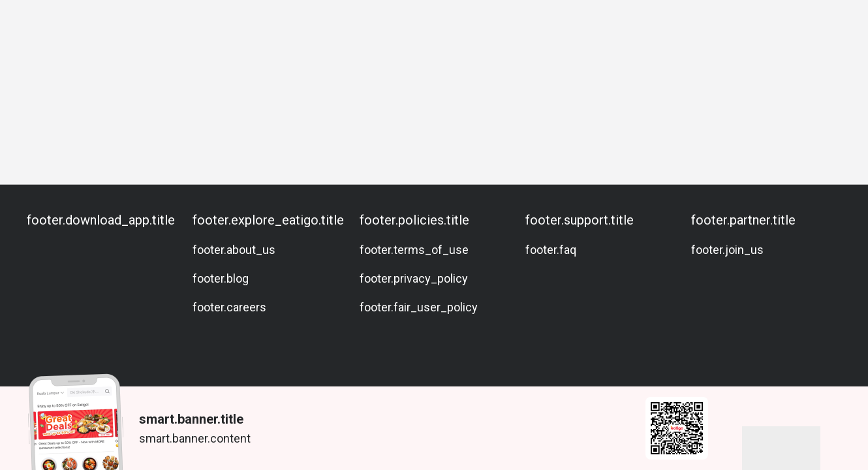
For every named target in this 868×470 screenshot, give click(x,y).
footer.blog (221, 278)
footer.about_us (234, 250)
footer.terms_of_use (414, 250)
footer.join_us (727, 250)
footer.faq (551, 250)
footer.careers (229, 307)
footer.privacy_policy (414, 278)
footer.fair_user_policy (419, 307)
